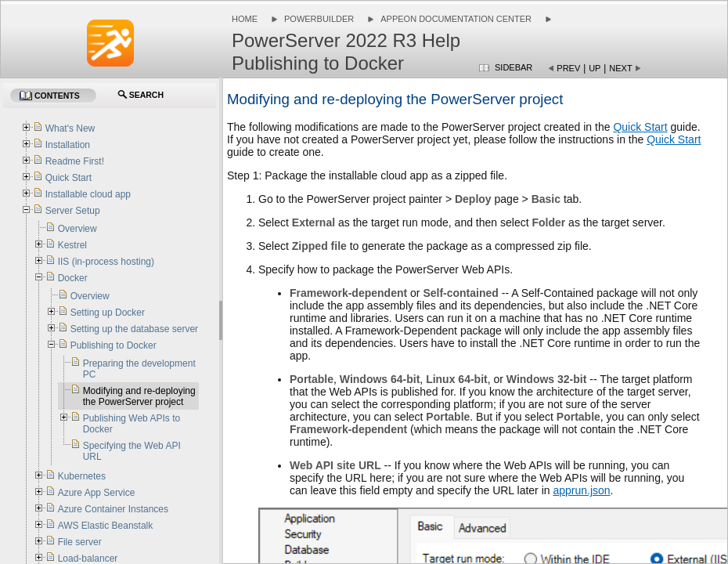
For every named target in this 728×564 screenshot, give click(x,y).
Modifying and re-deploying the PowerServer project (139, 396)
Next (620, 68)
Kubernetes (82, 476)
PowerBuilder (319, 19)
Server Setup (73, 211)
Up (595, 68)
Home (245, 19)
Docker (73, 278)
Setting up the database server (134, 329)
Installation (68, 145)
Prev (568, 68)
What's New (70, 128)
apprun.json (581, 490)
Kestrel (72, 245)
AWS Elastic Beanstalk (106, 526)
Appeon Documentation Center (456, 19)
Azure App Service (97, 493)
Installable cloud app (88, 194)
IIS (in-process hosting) (106, 262)
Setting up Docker (108, 313)
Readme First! (75, 161)
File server (80, 542)
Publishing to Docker (114, 345)
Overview (77, 229)
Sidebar (514, 67)
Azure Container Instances (113, 509)
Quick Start (640, 127)
